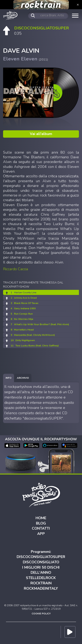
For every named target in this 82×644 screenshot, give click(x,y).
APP (41, 534)
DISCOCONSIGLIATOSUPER (41, 557)
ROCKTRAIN (41, 583)
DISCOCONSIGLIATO (41, 562)
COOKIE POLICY (41, 614)
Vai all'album (41, 134)
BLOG (41, 523)
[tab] (9, 378)
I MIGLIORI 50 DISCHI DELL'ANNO (41, 570)
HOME (41, 518)
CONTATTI (41, 528)
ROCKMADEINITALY (41, 588)
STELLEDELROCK (41, 578)
